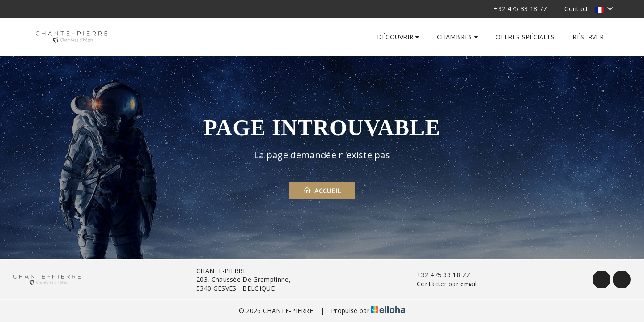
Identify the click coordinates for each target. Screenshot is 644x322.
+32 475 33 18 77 (438, 275)
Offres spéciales (525, 37)
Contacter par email (442, 284)
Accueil (322, 191)
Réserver (588, 37)
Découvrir (398, 37)
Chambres (457, 37)
